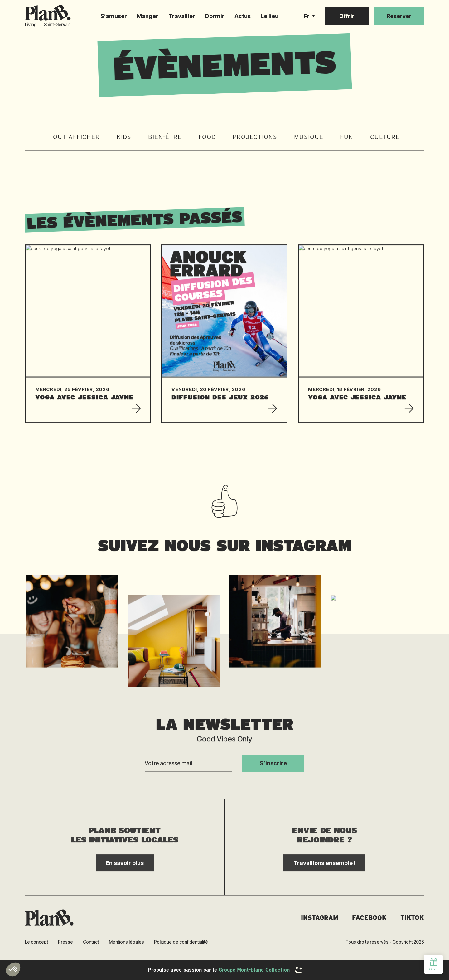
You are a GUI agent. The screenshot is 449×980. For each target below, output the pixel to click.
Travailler (182, 16)
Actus (243, 16)
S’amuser (114, 16)
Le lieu (270, 16)
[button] (309, 16)
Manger (148, 16)
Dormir (215, 16)
